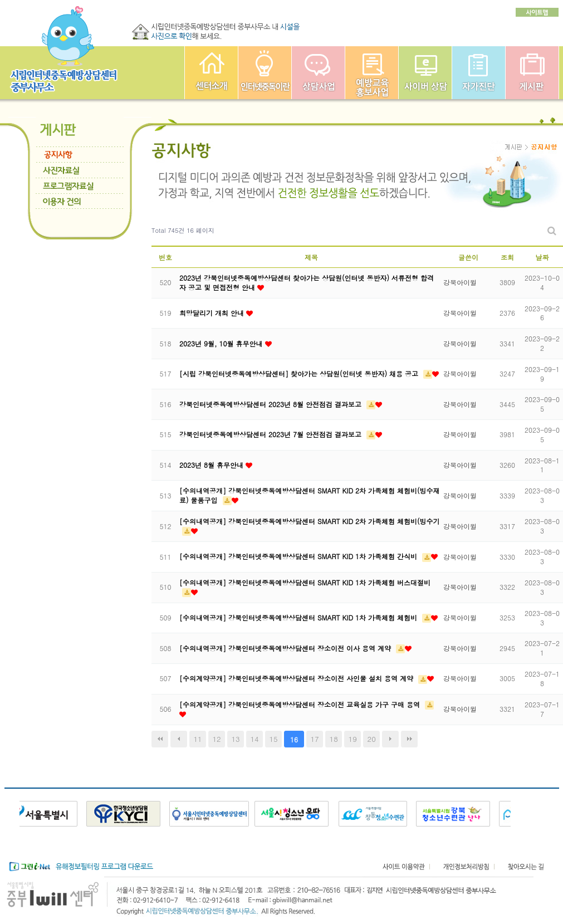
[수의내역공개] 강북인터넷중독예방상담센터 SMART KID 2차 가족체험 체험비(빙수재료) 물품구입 (310, 495)
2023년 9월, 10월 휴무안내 (222, 343)
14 (255, 739)
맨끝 (409, 739)
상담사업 (318, 73)
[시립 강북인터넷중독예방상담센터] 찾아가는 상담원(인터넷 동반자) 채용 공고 (300, 373)
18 (334, 739)
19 (353, 739)
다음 (390, 739)
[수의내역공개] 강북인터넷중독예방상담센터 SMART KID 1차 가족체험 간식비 (299, 556)
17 (315, 739)
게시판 (532, 73)
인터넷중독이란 (265, 73)
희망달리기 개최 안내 (213, 313)
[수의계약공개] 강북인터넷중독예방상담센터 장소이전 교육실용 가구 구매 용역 (301, 704)
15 (274, 739)
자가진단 (479, 73)
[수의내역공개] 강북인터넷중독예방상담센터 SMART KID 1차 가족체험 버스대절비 (305, 582)
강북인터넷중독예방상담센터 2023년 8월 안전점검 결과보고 (271, 404)
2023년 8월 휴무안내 (212, 465)
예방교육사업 (372, 73)
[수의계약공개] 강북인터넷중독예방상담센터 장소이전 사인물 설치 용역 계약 (297, 678)
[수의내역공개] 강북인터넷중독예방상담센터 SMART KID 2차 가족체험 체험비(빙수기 (310, 521)
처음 (160, 739)
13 (235, 739)
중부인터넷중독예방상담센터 (211, 73)
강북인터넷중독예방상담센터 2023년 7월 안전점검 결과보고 (271, 434)
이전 (179, 739)
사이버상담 (425, 73)
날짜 (542, 257)
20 (372, 739)
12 (216, 739)
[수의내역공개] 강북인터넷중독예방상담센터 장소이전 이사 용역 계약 (286, 648)
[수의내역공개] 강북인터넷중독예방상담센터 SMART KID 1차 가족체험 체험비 (299, 617)
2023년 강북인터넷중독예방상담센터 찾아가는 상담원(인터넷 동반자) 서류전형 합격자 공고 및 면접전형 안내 (307, 282)
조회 (507, 257)
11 (197, 739)
